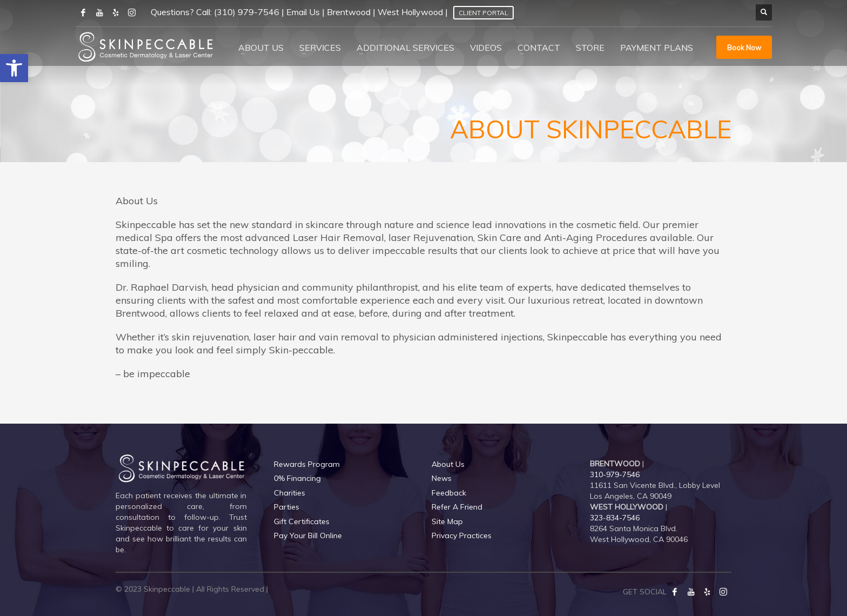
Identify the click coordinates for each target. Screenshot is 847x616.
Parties (287, 507)
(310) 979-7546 (247, 12)
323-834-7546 (615, 518)
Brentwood (349, 12)
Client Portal (483, 13)
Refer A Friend (457, 507)
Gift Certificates (302, 521)
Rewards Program (307, 464)
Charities (290, 493)
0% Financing (297, 478)
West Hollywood (410, 12)
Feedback (449, 493)
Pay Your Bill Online (308, 535)
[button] (14, 68)
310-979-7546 (615, 474)
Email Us (303, 12)
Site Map (447, 521)
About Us (448, 464)
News (442, 478)
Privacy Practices (462, 535)
